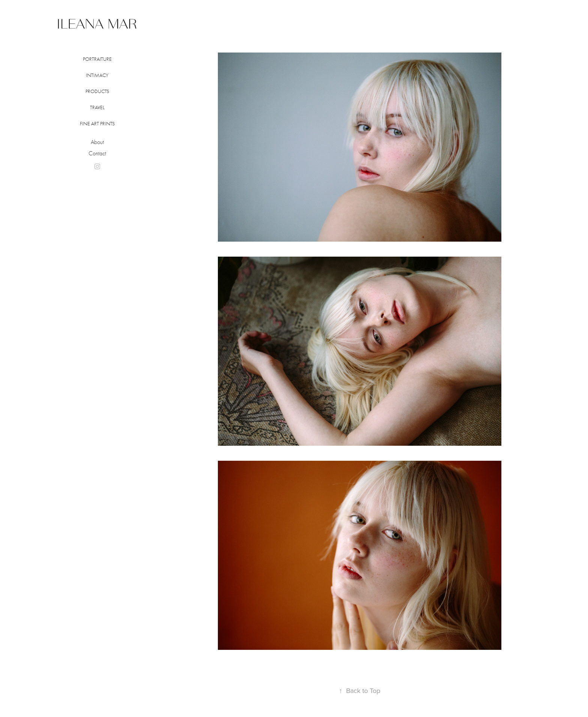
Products (97, 91)
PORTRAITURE (97, 59)
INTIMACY (97, 75)
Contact (97, 153)
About (97, 142)
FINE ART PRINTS (97, 124)
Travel (97, 107)
